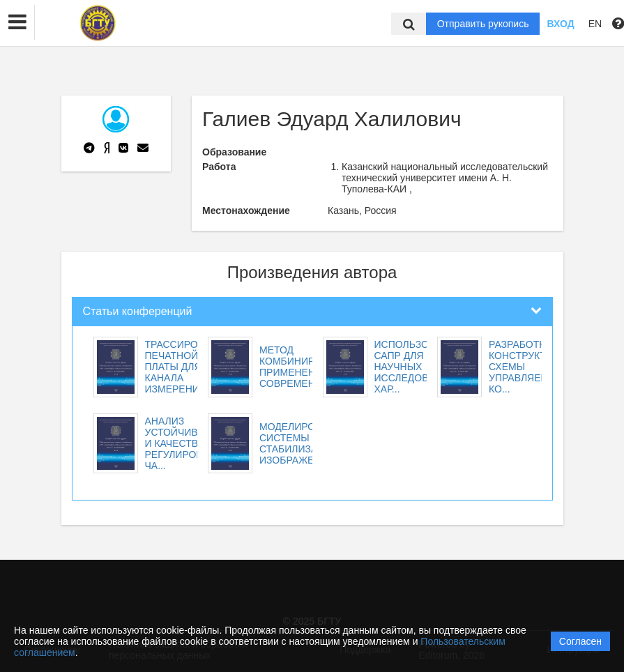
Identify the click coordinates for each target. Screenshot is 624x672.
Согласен (580, 641)
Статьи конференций (138, 311)
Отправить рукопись (483, 24)
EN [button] (595, 24)
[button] (17, 22)
